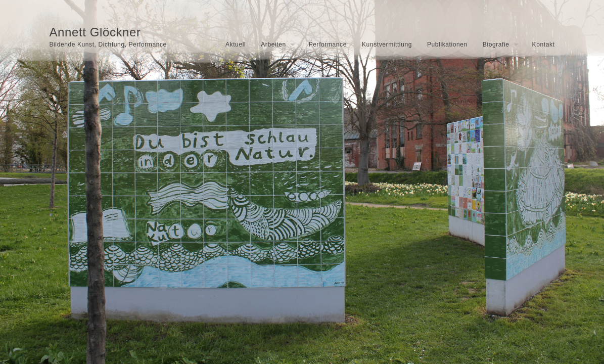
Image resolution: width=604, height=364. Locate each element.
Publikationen (447, 44)
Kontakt (544, 44)
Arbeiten (273, 44)
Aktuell (236, 44)
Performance (328, 44)
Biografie (496, 44)
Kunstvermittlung (387, 44)
